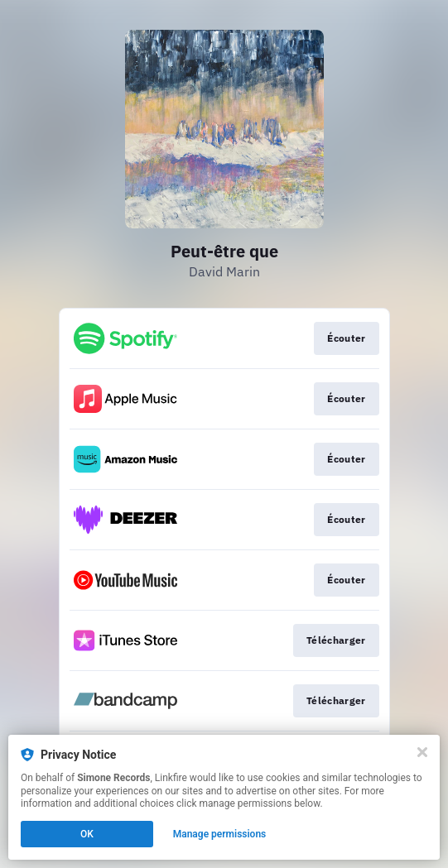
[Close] (422, 752)
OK (87, 834)
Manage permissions (220, 834)
